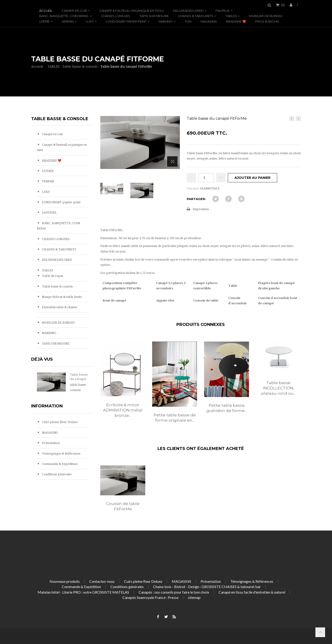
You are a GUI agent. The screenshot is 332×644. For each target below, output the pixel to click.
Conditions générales (56, 474)
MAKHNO (166, 21)
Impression (201, 209)
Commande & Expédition (59, 464)
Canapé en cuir (74, 11)
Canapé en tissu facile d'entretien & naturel (252, 592)
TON (188, 21)
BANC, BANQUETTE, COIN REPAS (64, 16)
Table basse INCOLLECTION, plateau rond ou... (278, 388)
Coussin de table (206, 300)
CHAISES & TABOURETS (196, 16)
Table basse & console (57, 286)
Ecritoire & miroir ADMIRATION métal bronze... (123, 410)
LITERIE (44, 21)
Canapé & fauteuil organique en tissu (131, 11)
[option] (123, 385)
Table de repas (52, 276)
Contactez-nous (102, 581)
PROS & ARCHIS (267, 21)
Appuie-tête (165, 300)
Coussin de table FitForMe (123, 506)
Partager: (196, 199)
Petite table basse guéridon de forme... (227, 408)
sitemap (194, 597)
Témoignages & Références (61, 454)
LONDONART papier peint (126, 21)
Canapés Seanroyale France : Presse (150, 597)
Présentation (50, 443)
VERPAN (68, 21)
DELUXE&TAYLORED (188, 11)
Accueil (46, 11)
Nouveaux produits (65, 581)
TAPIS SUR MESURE (154, 16)
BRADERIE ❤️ (236, 21)
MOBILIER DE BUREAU (266, 16)
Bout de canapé (114, 300)
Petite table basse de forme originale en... (175, 418)
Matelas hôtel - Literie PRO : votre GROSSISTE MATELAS (83, 592)
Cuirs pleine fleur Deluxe (59, 422)
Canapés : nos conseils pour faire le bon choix (174, 592)
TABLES (231, 16)
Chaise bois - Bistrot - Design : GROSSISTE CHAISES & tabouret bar (207, 587)
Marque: (193, 188)
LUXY (90, 21)
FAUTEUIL (223, 11)
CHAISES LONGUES (116, 16)
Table (233, 286)
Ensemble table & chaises (59, 307)
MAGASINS (209, 21)
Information (47, 406)
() (283, 5)
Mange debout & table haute (62, 297)
